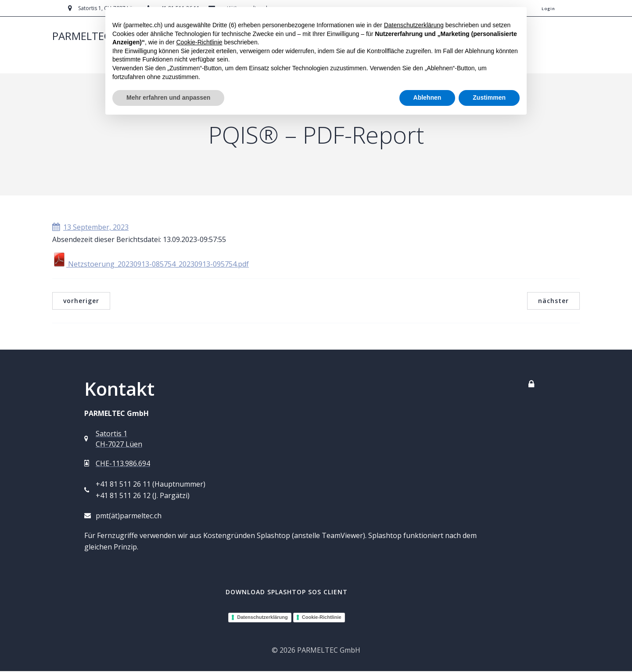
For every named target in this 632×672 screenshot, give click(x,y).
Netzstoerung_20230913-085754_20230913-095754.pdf (151, 265)
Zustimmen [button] (489, 98)
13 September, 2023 (90, 228)
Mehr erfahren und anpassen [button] (168, 98)
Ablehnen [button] (427, 98)
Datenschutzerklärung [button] (414, 25)
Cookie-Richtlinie (322, 618)
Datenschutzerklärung (262, 618)
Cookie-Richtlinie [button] (199, 42)
